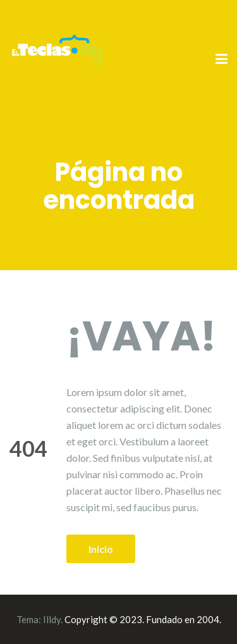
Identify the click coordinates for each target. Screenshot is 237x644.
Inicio (101, 549)
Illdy (52, 619)
